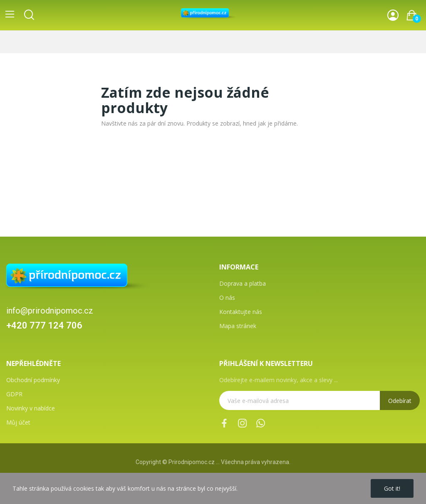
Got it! (392, 488)
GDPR (14, 394)
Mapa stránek (238, 326)
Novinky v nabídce (31, 408)
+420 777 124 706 (44, 325)
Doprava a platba (243, 283)
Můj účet (18, 422)
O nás (227, 298)
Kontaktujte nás (241, 312)
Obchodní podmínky (33, 380)
